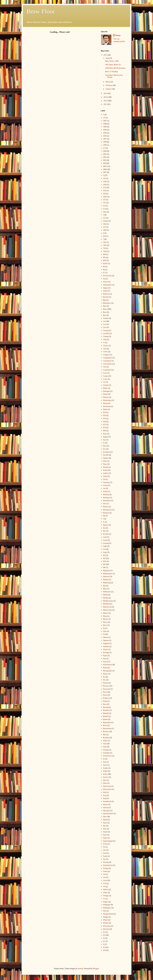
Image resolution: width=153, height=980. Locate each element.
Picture (106, 683)
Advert (106, 282)
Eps (104, 440)
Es (104, 443)
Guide (105, 491)
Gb (104, 479)
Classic (106, 346)
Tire (105, 850)
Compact (106, 355)
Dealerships (107, 400)
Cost (105, 367)
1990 (105, 130)
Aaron (118, 35)
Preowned (107, 689)
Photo (105, 668)
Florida (106, 467)
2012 (106, 101)
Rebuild (106, 713)
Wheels (106, 923)
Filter (105, 461)
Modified (106, 604)
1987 (105, 121)
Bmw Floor (41, 11)
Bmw (105, 309)
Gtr (104, 488)
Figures (106, 458)
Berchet (106, 297)
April (108, 58)
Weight (106, 917)
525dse (106, 221)
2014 (106, 93)
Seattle (105, 768)
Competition (108, 358)
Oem (105, 631)
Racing (106, 707)
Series (105, 774)
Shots (105, 783)
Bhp (105, 300)
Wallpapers (107, 908)
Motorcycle (107, 607)
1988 (105, 124)
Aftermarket (107, 285)
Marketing (107, 583)
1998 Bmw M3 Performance (115, 68)
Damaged (107, 391)
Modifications (108, 601)
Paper (105, 656)
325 (104, 188)
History (106, 507)
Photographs (108, 671)
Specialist (107, 811)
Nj (104, 628)
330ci (105, 197)
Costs (105, 373)
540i (105, 230)
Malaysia (106, 577)
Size (105, 795)
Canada (106, 318)
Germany (106, 482)
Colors (105, 352)
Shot (105, 780)
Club (105, 349)
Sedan (105, 771)
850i (105, 260)
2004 (105, 163)
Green (105, 485)
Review (106, 732)
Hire (105, 504)
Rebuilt (106, 716)
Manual (106, 580)
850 (104, 258)
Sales (105, 747)
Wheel (105, 920)
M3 (104, 558)
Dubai (105, 409)
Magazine (107, 571)
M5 (104, 564)
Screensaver (107, 756)
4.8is (105, 212)
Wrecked (106, 929)
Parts (105, 662)
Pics (105, 680)
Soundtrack (107, 801)
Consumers (107, 361)
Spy (104, 826)
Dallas (105, 388)
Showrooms (107, 789)
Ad (104, 279)
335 (104, 200)
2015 (106, 55)
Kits (105, 531)
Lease (105, 540)
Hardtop (106, 495)
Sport (105, 823)
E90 (105, 431)
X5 (104, 935)
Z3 (104, 947)
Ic (104, 522)
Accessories (107, 276)
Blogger (96, 969)
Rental (105, 719)
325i (105, 191)
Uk (104, 874)
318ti (105, 182)
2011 (106, 104)
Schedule (106, 753)
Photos (105, 674)
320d (105, 185)
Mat (105, 586)
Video (105, 893)
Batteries (106, 294)
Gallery (106, 473)
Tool (105, 853)
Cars (105, 327)
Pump (105, 701)
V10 (105, 884)
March (108, 82)
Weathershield (108, 914)
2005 (105, 166)
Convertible (107, 364)
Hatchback (107, 501)
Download (107, 406)
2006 (105, 169)
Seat (105, 762)
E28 (105, 412)
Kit (104, 528)
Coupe (105, 376)
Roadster (106, 738)
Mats (105, 589)
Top (104, 859)
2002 (105, 157)
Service (106, 777)
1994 (105, 133)
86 (104, 267)
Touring (106, 862)
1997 (105, 139)
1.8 (104, 118)
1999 (105, 145)
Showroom (107, 786)
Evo (105, 449)
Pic (104, 677)
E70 (105, 428)
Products (106, 698)
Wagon (106, 902)
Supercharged (108, 841)
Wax (105, 911)
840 (104, 254)
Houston (106, 513)
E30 (105, 415)
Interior (106, 525)
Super (105, 838)
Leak (105, 537)
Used (105, 880)
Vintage (106, 896)
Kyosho (106, 534)
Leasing (106, 543)
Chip (105, 340)
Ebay (105, 434)
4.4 (104, 206)
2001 (105, 154)
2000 (105, 151)
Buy (105, 315)
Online (105, 637)
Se (104, 759)
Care (105, 324)
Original (106, 643)
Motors (106, 613)
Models (106, 598)
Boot (105, 312)
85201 (105, 264)
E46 (105, 422)
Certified (106, 333)
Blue (105, 306)
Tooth (105, 856)
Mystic (106, 619)
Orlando (106, 647)
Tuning (106, 868)
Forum (105, 470)
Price (105, 692)
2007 (105, 172)
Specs (105, 817)
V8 (104, 887)
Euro (105, 446)
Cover (105, 379)
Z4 (104, 950)
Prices (105, 695)
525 (104, 218)
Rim (105, 735)
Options (106, 640)
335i (105, 203)
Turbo (105, 871)
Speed (105, 820)
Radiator (106, 710)
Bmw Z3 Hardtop (112, 72)
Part (105, 659)
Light (105, 546)
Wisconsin (107, 926)
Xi (104, 938)
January (109, 89)
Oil (104, 634)
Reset (105, 725)
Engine (106, 437)
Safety (105, 741)
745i (105, 242)
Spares (105, 804)
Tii (104, 847)
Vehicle (106, 890)
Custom (106, 385)
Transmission (108, 865)
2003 (105, 160)
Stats (105, 829)
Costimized (107, 370)
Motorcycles (108, 610)
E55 (105, 425)
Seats (105, 765)
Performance (108, 665)
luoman (80, 969)
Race (105, 704)
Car (104, 321)
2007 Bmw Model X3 (113, 65)
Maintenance (108, 574)
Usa (104, 877)
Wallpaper (107, 905)
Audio (105, 291)
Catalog (106, 330)
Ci (104, 343)
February (109, 85)
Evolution (107, 452)
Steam (105, 832)
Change (106, 336)
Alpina (105, 288)
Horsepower (107, 510)
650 (104, 236)
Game (105, 476)
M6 (104, 567)
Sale (105, 744)
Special (106, 808)
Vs (104, 899)
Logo (105, 552)
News (105, 625)
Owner (105, 649)
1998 (105, 142)
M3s (105, 561)
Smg (105, 798)
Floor (105, 464)
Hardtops (106, 498)
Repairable (107, 722)
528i (105, 224)
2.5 (104, 148)
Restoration (107, 728)
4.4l (104, 209)
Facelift (106, 455)
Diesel (105, 403)
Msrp (105, 616)
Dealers (106, 397)
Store (105, 835)
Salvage (106, 750)
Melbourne (107, 592)
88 (104, 270)
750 (104, 248)
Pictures (106, 686)
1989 (105, 127)
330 (104, 194)
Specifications (108, 814)
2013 (106, 97)
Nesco (105, 622)
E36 (105, 419)
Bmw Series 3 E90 (112, 61)
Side (105, 792)
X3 (104, 932)
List (104, 549)
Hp (104, 516)
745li (105, 245)
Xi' (104, 941)
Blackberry (107, 303)
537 (104, 227)
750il (105, 251)
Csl (104, 382)
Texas (105, 844)
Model (105, 595)
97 (104, 273)
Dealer (105, 394)
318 (104, 178)
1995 (105, 136)
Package (106, 653)
